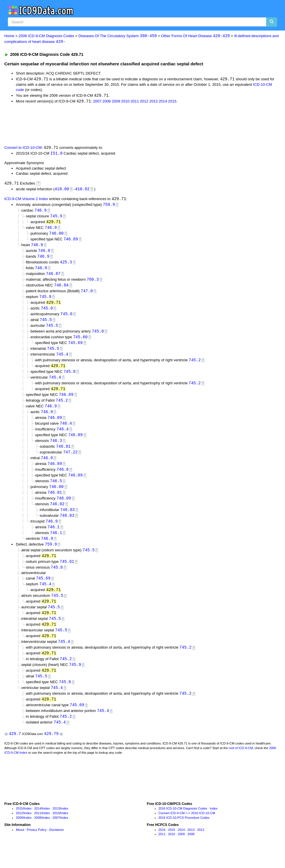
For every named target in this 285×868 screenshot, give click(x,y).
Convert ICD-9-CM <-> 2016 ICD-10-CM (187, 829)
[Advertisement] (107, 125)
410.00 (62, 190)
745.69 (75, 348)
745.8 (69, 378)
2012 (144, 102)
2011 (135, 102)
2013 (153, 102)
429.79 (51, 750)
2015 (172, 102)
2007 (97, 102)
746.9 (41, 212)
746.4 (66, 431)
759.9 (109, 206)
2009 (116, 102)
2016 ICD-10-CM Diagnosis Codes (183, 825)
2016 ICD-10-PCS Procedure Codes (184, 834)
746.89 (71, 242)
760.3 (93, 283)
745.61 (67, 573)
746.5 (56, 490)
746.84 (61, 289)
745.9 (56, 218)
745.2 (195, 366)
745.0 (47, 313)
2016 (162, 846)
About (20, 846)
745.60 (80, 342)
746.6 (63, 478)
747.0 (87, 295)
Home (9, 36)
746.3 (56, 449)
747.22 (70, 461)
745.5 (46, 325)
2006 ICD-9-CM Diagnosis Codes (47, 36)
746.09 (64, 508)
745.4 (62, 360)
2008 (106, 102)
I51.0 (56, 154)
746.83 (67, 520)
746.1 (54, 538)
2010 (125, 102)
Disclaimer (57, 846)
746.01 (55, 502)
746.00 (56, 236)
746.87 (53, 277)
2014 (163, 102)
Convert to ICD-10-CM (23, 149)
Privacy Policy (37, 846)
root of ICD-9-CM (241, 764)
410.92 (82, 190)
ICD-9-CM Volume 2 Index (26, 201)
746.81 (63, 455)
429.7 (15, 750)
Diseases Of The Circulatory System (118, 36)
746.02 (57, 514)
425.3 (66, 265)
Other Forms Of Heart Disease (196, 36)
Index (28, 825)
